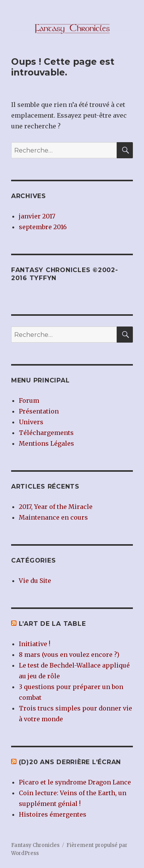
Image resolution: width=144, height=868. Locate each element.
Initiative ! (35, 644)
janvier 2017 (37, 216)
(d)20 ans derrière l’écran (70, 762)
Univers (31, 422)
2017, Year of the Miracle (56, 507)
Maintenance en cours (53, 517)
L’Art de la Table (52, 624)
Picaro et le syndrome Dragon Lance (75, 782)
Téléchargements (46, 433)
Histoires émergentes (53, 814)
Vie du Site (35, 581)
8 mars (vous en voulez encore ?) (69, 655)
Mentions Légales (46, 443)
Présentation (39, 411)
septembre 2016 (43, 227)
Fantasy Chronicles (35, 845)
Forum (29, 400)
